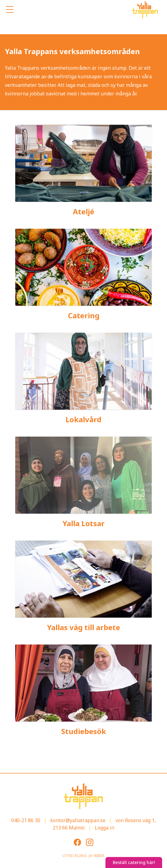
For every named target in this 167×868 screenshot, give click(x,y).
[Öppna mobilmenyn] (10, 10)
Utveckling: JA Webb (83, 856)
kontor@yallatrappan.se (78, 820)
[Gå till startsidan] (145, 10)
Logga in (105, 828)
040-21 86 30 (26, 820)
